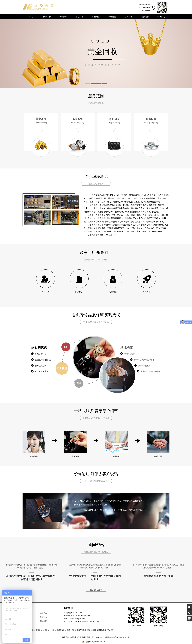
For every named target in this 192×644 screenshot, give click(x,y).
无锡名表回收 (72, 630)
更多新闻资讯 (96, 590)
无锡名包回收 (92, 630)
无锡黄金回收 (62, 630)
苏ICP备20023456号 (122, 637)
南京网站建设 (102, 630)
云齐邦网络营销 (109, 637)
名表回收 (78, 119)
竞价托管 (110, 630)
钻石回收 (151, 119)
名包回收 (114, 119)
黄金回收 (41, 119)
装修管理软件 (82, 630)
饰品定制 (44, 621)
